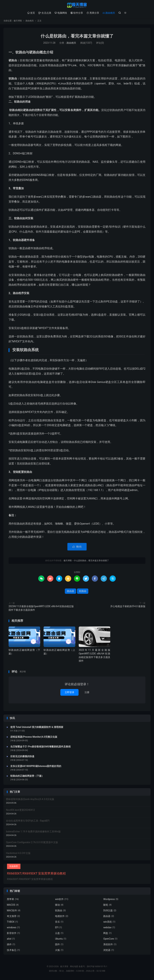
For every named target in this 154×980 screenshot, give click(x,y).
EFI (58, 928)
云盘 (59, 934)
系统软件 (110, 945)
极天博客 (77, 5)
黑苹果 (13, 900)
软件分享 (77, 13)
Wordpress (111, 900)
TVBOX (12, 923)
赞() (77, 548)
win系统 (109, 923)
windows (13, 928)
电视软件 (62, 917)
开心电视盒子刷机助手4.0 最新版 (128, 607)
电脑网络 (61, 13)
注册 (87, 693)
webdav (109, 928)
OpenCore (110, 940)
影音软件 (13, 934)
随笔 (107, 906)
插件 (11, 945)
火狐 (59, 951)
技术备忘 (13, 951)
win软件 (62, 900)
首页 (31, 13)
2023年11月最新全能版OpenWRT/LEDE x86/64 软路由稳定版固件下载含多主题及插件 (41, 609)
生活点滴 (45, 13)
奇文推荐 (13, 917)
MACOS (13, 906)
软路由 (83, 592)
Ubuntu (61, 940)
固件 (59, 945)
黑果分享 (93, 13)
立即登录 (69, 693)
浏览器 (109, 951)
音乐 (59, 923)
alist (11, 940)
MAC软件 (14, 911)
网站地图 (74, 967)
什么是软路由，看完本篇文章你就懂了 (77, 37)
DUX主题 (110, 911)
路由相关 (109, 13)
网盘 (107, 934)
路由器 (70, 592)
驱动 (59, 906)
